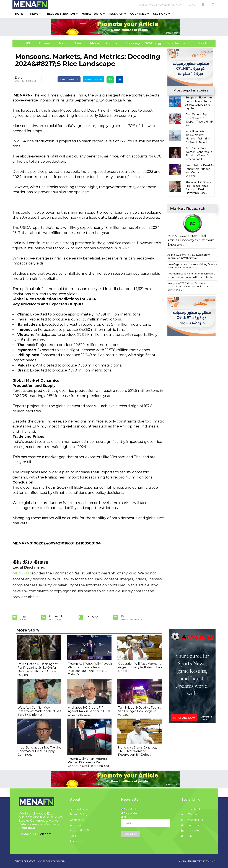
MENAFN (22, 95)
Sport (200, 43)
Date (19, 78)
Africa (94, 43)
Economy (133, 43)
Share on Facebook (69, 79)
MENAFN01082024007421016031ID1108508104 (57, 543)
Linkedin (190, 831)
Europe (44, 43)
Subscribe (131, 834)
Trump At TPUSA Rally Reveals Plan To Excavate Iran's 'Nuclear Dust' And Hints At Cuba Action (90, 669)
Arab (62, 43)
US (23, 43)
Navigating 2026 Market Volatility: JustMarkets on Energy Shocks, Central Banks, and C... (190, 286)
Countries (138, 14)
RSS (187, 836)
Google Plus (192, 820)
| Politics (110, 43)
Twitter (189, 814)
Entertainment (172, 43)
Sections (160, 14)
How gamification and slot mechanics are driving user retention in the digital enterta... (193, 275)
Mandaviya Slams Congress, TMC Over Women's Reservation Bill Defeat (137, 751)
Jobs (73, 836)
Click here (44, 834)
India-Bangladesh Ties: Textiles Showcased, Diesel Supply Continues (39, 751)
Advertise (76, 825)
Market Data (92, 14)
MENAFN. (40, 861)
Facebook (191, 809)
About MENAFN (80, 831)
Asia (78, 43)
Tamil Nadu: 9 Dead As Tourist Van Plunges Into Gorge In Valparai (139, 711)
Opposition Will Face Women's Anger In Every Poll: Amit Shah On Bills (140, 667)
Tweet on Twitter (94, 79)
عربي (193, 4)
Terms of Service (80, 809)
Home (19, 14)
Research (116, 14)
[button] (203, 4)
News (34, 14)
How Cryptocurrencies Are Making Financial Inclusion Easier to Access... (193, 266)
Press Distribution (60, 14)
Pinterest (191, 825)
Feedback (76, 841)
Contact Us (77, 820)
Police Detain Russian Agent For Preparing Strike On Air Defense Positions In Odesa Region (38, 669)
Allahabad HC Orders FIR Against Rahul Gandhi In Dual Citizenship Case (89, 711)
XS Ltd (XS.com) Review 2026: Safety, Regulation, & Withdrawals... (189, 256)
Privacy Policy (79, 814)
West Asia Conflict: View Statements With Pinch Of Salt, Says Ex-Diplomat (40, 711)
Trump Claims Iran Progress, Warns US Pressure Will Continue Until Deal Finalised (89, 762)
